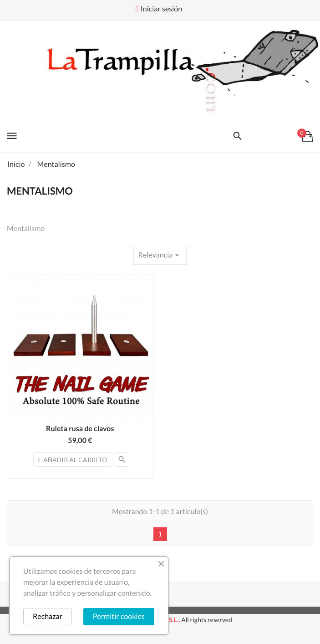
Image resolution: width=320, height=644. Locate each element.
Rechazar (48, 616)
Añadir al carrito (73, 460)
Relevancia (160, 255)
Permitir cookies (119, 616)
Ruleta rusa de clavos (80, 429)
